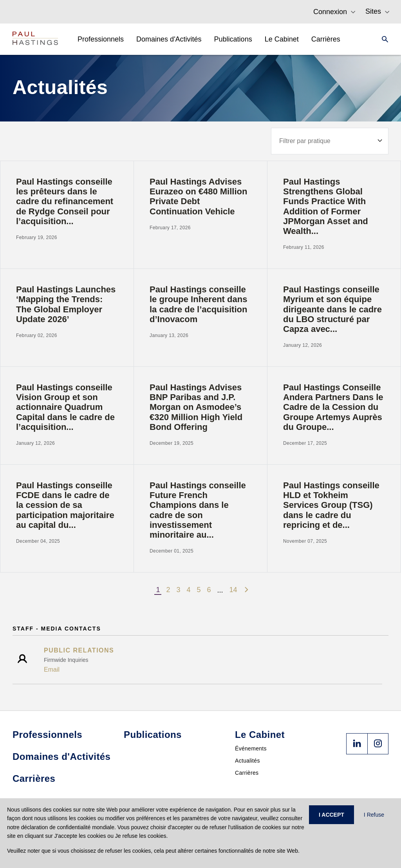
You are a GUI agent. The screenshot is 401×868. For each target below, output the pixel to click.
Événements (251, 748)
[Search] (383, 39)
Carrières (247, 773)
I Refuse (374, 815)
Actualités (247, 761)
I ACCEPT (331, 815)
